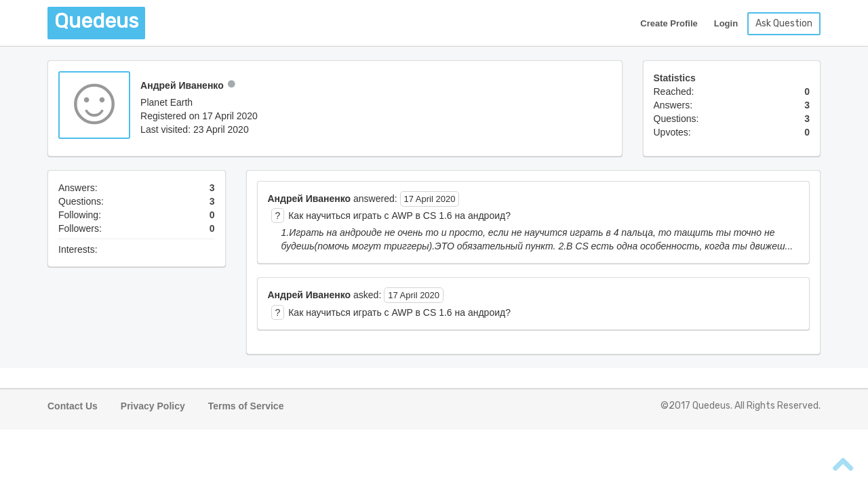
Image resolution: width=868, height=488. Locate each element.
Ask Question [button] (784, 23)
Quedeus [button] (96, 21)
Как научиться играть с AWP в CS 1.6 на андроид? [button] (399, 216)
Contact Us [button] (73, 406)
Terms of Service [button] (246, 406)
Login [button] (726, 23)
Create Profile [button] (669, 23)
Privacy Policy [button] (153, 406)
